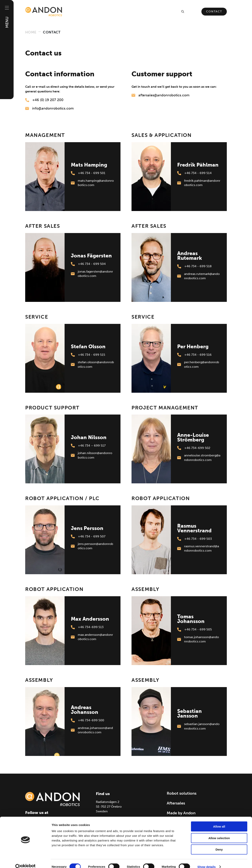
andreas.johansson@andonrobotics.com (92, 730)
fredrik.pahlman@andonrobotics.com (199, 183)
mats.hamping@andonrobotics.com (92, 183)
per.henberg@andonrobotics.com (198, 364)
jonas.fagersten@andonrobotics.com (92, 274)
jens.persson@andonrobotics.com (92, 546)
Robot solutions (182, 793)
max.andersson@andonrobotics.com (92, 637)
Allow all (219, 820)
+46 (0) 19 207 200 (44, 100)
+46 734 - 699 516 (194, 355)
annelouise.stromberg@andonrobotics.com (199, 458)
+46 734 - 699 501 (88, 173)
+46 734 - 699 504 (88, 264)
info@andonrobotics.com (49, 108)
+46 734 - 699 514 (194, 173)
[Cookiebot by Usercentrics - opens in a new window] (25, 860)
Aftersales (176, 803)
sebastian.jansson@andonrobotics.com (198, 726)
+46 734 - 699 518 (194, 266)
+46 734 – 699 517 (88, 446)
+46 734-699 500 (88, 720)
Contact (214, 12)
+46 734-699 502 (194, 448)
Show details (207, 860)
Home (31, 32)
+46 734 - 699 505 (195, 629)
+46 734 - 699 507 (88, 536)
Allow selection (219, 832)
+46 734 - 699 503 (195, 539)
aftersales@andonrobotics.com (160, 95)
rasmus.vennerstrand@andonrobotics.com (198, 549)
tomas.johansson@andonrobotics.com (198, 639)
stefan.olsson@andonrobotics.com (92, 364)
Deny (219, 843)
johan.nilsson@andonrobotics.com (92, 455)
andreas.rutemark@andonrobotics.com (198, 276)
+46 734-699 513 (87, 627)
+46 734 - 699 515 (88, 355)
